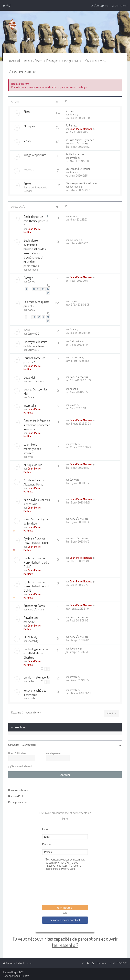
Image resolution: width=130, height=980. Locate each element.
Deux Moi (29, 377)
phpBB (19, 972)
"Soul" (27, 329)
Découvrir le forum (18, 790)
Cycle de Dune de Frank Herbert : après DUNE (36, 562)
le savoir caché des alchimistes (35, 692)
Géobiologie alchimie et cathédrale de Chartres (36, 653)
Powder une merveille (31, 619)
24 (48, 289)
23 (43, 289)
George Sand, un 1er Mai (78, 169)
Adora (73, 114)
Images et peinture (35, 155)
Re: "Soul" (70, 111)
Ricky (72, 216)
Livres (27, 140)
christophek (76, 357)
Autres (28, 183)
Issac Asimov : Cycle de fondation (36, 521)
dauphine (74, 648)
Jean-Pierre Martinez (81, 129)
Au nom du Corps (34, 605)
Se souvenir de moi (21, 766)
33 (48, 321)
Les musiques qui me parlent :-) (36, 303)
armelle (73, 158)
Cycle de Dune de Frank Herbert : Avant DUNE (36, 586)
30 (39, 317)
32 (48, 317)
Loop (72, 301)
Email (45, 829)
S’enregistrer (29, 745)
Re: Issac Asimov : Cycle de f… (80, 140)
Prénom (47, 844)
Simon (73, 405)
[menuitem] (7, 5)
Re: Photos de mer (75, 154)
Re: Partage (71, 125)
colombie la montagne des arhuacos (32, 448)
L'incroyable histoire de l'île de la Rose (35, 343)
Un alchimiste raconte (37, 677)
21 (34, 289)
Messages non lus (18, 802)
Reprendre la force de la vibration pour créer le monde (37, 424)
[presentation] (68, 888)
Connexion (14, 745)
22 (38, 289)
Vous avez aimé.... (24, 71)
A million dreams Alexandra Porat (34, 482)
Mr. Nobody (30, 637)
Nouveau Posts (16, 796)
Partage (28, 277)
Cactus (31, 281)
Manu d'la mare (78, 143)
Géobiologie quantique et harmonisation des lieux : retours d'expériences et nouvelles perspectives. (35, 253)
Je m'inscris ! (65, 908)
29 (34, 317)
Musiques (29, 126)
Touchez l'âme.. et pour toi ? (34, 360)
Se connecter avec (65, 920)
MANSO (31, 309)
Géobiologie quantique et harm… (82, 183)
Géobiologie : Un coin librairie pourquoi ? (36, 221)
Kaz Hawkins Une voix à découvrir (37, 501)
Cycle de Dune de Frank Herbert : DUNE (37, 540)
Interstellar (30, 405)
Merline (31, 681)
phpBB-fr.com (22, 976)
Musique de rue (33, 464)
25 (48, 293)
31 (44, 317)
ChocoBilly (33, 640)
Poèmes (29, 169)
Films (27, 111)
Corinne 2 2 (33, 333)
